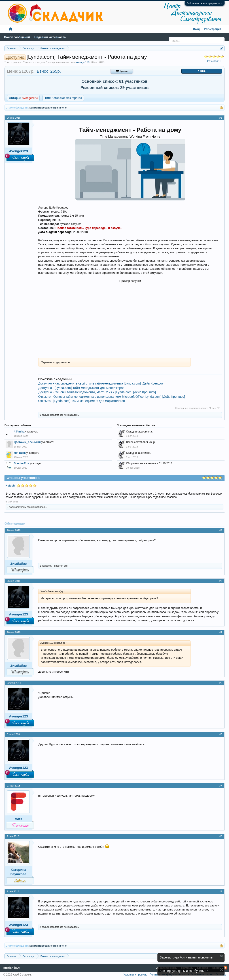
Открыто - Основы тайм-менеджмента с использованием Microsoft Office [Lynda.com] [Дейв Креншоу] (112, 397)
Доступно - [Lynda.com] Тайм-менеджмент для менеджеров (81, 388)
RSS (225, 968)
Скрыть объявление (222, 956)
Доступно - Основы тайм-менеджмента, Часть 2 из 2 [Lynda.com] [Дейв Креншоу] (97, 392)
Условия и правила (135, 975)
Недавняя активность (50, 37)
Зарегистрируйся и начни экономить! (187, 957)
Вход (197, 29)
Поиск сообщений (17, 37)
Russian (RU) (12, 968)
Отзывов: (214, 61)
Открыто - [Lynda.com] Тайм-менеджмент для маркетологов (82, 401)
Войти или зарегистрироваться (205, 3)
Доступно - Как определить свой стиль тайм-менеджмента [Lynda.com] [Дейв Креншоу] (101, 383)
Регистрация (213, 29)
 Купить (122, 71)
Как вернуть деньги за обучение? (184, 971)
